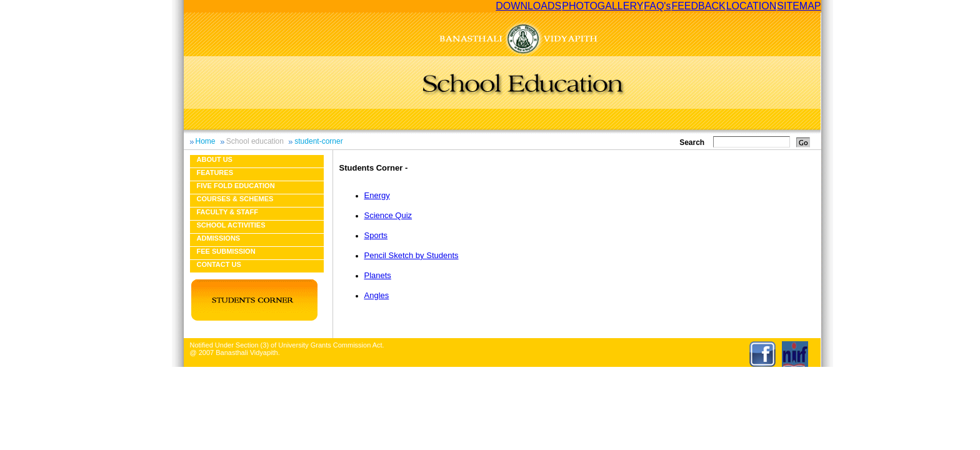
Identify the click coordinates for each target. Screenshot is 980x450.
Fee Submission (226, 251)
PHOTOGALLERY (602, 6)
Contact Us (219, 264)
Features (215, 172)
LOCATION (752, 6)
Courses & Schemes (235, 199)
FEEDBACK (698, 6)
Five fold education (236, 186)
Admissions (219, 238)
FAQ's (657, 6)
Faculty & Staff (227, 212)
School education (255, 141)
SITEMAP (799, 6)
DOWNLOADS (528, 6)
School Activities (231, 225)
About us (215, 159)
